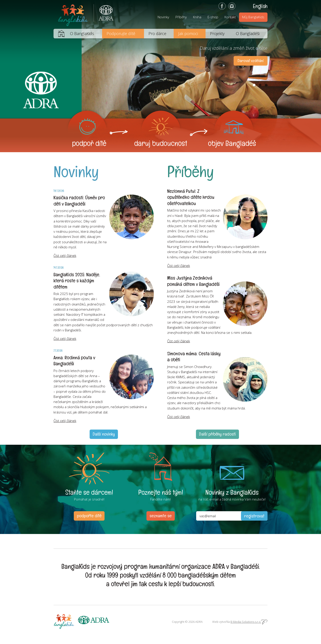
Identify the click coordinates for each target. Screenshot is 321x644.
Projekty (217, 33)
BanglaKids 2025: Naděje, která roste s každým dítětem (77, 281)
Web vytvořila (240, 622)
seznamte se (161, 516)
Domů (59, 34)
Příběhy (181, 17)
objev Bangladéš (232, 143)
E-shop (213, 17)
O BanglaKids (82, 33)
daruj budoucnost (161, 143)
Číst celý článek (65, 256)
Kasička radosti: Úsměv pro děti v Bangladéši (79, 201)
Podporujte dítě (121, 33)
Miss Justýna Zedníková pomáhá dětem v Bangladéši (193, 281)
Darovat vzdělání (251, 61)
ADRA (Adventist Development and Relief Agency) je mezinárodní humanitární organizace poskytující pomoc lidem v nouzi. (104, 14)
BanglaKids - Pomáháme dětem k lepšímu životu (74, 14)
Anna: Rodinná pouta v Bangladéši (74, 361)
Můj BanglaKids (253, 17)
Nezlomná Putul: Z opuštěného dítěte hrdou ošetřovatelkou (191, 197)
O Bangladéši (248, 33)
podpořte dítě (89, 516)
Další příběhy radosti (217, 434)
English (260, 6)
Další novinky (104, 434)
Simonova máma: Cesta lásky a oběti (194, 357)
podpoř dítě (89, 143)
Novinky (163, 17)
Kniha (197, 17)
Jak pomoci (188, 33)
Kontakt (230, 17)
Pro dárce (157, 33)
